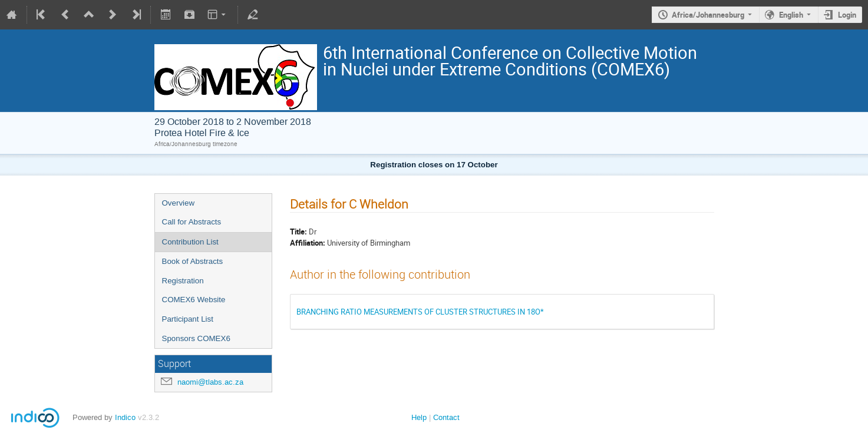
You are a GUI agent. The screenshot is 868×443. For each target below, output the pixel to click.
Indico (125, 417)
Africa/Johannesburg (708, 15)
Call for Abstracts (192, 222)
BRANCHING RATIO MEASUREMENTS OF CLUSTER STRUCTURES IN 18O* (420, 312)
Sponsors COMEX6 (196, 338)
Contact (446, 417)
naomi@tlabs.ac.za (210, 382)
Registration (183, 281)
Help (419, 417)
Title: (298, 232)
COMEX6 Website (194, 300)
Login (847, 15)
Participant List (188, 319)
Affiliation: (308, 243)
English (791, 15)
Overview (179, 203)
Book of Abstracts (193, 261)
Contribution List (190, 242)
